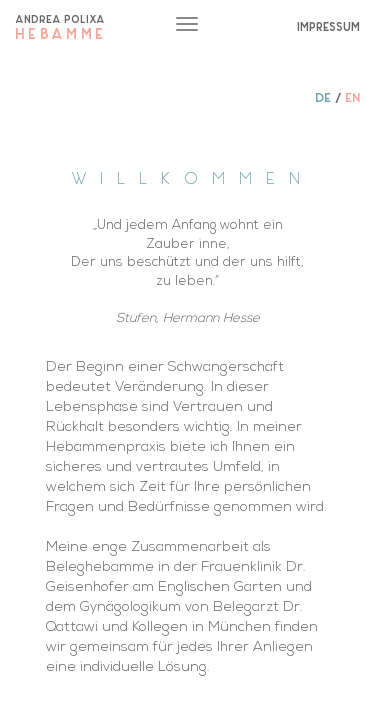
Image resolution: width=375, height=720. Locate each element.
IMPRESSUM (328, 26)
